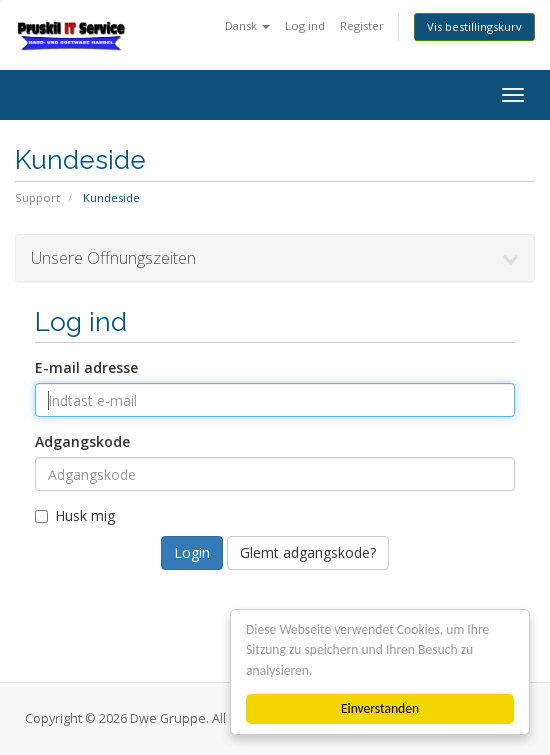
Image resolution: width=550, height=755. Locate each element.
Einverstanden (380, 708)
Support (37, 197)
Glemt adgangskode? (308, 552)
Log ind (305, 25)
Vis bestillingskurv (474, 26)
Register (362, 25)
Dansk (247, 25)
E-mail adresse (86, 367)
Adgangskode (82, 441)
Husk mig (75, 515)
